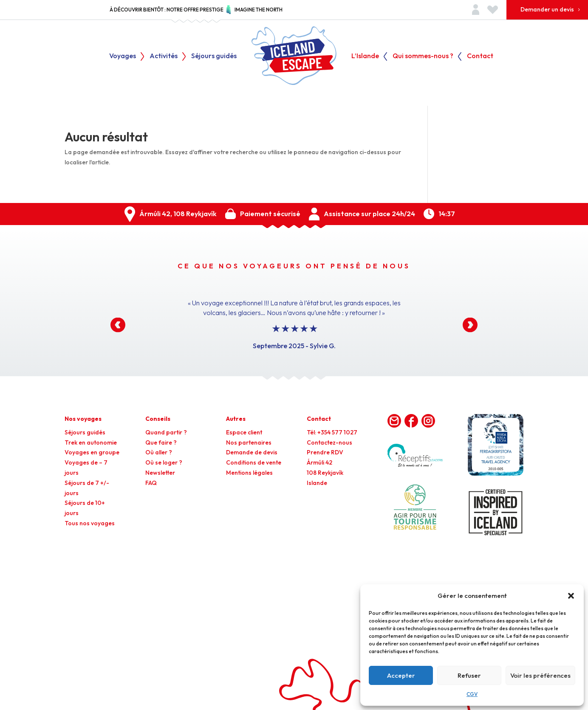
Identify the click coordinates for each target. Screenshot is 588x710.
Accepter (401, 675)
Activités (164, 56)
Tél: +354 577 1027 (332, 432)
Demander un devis (547, 9)
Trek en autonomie (91, 442)
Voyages (123, 56)
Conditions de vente (254, 462)
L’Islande (365, 56)
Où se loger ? (164, 462)
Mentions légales (249, 473)
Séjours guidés (214, 56)
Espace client (244, 432)
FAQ (151, 483)
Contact (480, 56)
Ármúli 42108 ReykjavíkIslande (325, 473)
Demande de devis (252, 452)
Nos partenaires (249, 442)
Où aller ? (159, 452)
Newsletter (160, 473)
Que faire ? (161, 442)
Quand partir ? (166, 432)
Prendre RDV (325, 452)
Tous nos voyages (90, 523)
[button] (571, 596)
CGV (472, 694)
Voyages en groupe (92, 452)
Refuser (469, 675)
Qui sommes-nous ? (423, 56)
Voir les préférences (540, 675)
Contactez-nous (329, 442)
